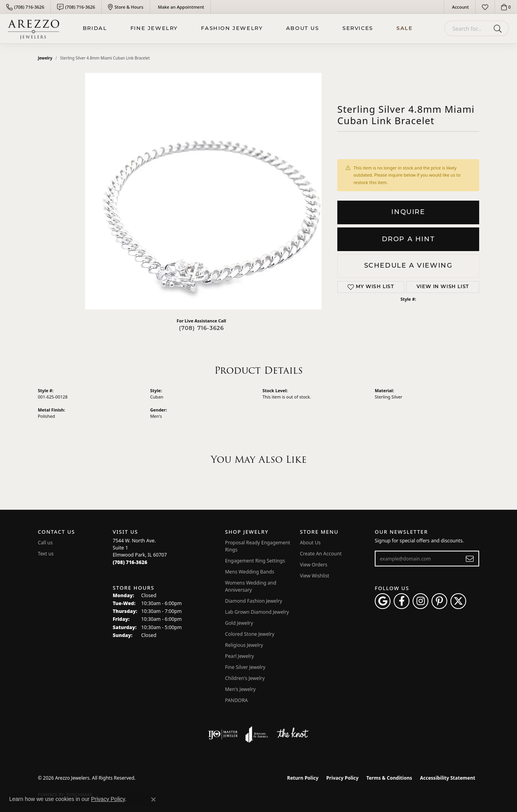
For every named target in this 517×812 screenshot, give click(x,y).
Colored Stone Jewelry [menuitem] (250, 634)
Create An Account (321, 554)
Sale (404, 29)
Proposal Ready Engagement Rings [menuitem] (258, 546)
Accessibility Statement (448, 778)
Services (358, 29)
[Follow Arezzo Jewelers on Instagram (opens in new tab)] (420, 601)
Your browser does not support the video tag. (203, 191)
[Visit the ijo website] (223, 734)
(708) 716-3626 (202, 329)
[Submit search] (499, 28)
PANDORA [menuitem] (236, 700)
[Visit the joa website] (257, 734)
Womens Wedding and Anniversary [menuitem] (251, 586)
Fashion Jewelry (232, 29)
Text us (46, 554)
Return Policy (303, 778)
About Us (303, 29)
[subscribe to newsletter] (470, 559)
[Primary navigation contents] (248, 29)
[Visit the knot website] (292, 734)
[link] (25, 7)
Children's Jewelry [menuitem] (245, 678)
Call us (45, 543)
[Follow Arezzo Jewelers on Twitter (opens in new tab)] (458, 601)
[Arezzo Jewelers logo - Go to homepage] (33, 29)
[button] (460, 7)
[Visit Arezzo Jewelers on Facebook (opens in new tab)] (402, 601)
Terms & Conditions (389, 778)
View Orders (314, 565)
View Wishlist (315, 576)
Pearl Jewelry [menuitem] (240, 656)
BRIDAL (95, 29)
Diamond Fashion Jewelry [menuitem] (254, 601)
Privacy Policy (342, 778)
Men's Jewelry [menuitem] (240, 689)
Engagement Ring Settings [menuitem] (255, 561)
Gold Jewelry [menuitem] (239, 623)
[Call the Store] (130, 562)
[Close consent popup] (153, 799)
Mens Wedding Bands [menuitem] (250, 572)
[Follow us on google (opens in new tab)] (383, 601)
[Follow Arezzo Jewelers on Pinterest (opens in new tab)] (439, 601)
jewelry (45, 58)
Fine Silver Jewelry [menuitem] (245, 667)
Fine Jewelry (154, 29)
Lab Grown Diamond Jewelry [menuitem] (257, 612)
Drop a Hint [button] (408, 239)
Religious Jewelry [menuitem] (244, 645)
